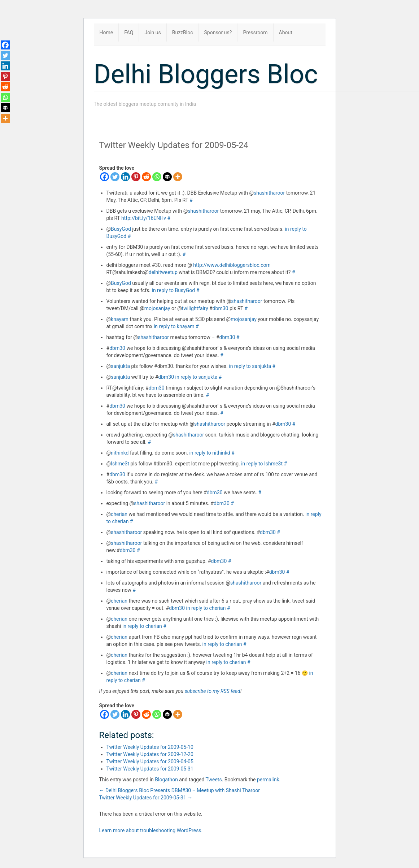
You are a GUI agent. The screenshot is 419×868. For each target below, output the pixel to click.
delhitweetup (163, 272)
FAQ (129, 32)
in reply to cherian (206, 608)
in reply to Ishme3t (262, 464)
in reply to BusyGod (174, 290)
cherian (119, 514)
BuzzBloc (183, 32)
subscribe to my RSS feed (212, 691)
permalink (268, 780)
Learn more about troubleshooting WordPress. (151, 830)
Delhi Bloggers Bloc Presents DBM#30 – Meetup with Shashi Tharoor (180, 790)
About (286, 32)
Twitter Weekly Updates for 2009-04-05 (150, 761)
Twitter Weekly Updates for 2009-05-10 (150, 747)
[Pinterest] (136, 177)
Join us (152, 32)
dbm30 (221, 308)
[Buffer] (167, 177)
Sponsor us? (218, 32)
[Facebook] (104, 177)
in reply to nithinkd (209, 453)
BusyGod (121, 229)
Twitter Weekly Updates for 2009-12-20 (150, 754)
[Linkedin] (125, 177)
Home (106, 32)
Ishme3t (120, 464)
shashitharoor (269, 193)
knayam (120, 319)
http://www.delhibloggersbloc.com (232, 265)
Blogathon (166, 780)
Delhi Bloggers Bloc (206, 74)
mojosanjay (157, 308)
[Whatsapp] (157, 177)
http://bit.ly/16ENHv (144, 218)
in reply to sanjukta (250, 366)
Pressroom (255, 32)
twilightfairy (195, 308)
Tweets (214, 780)
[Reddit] (146, 177)
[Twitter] (115, 177)
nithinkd (120, 453)
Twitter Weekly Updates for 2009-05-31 (150, 769)
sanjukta (120, 366)
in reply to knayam (174, 326)
